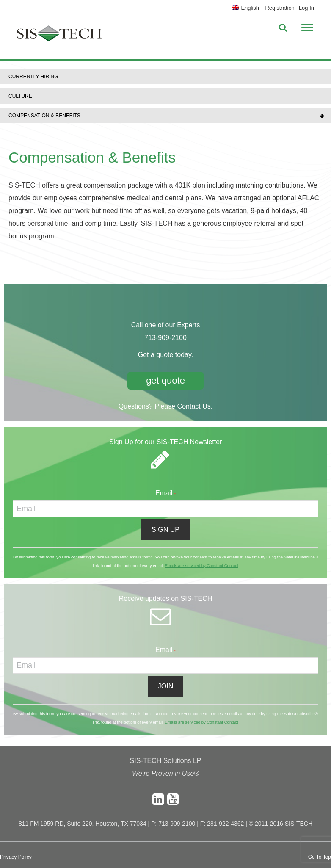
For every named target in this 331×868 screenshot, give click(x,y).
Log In (306, 8)
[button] (307, 26)
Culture (20, 96)
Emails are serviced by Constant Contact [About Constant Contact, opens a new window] (201, 565)
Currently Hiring (33, 77)
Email (165, 493)
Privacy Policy (16, 857)
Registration (280, 8)
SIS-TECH (59, 36)
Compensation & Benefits (44, 116)
